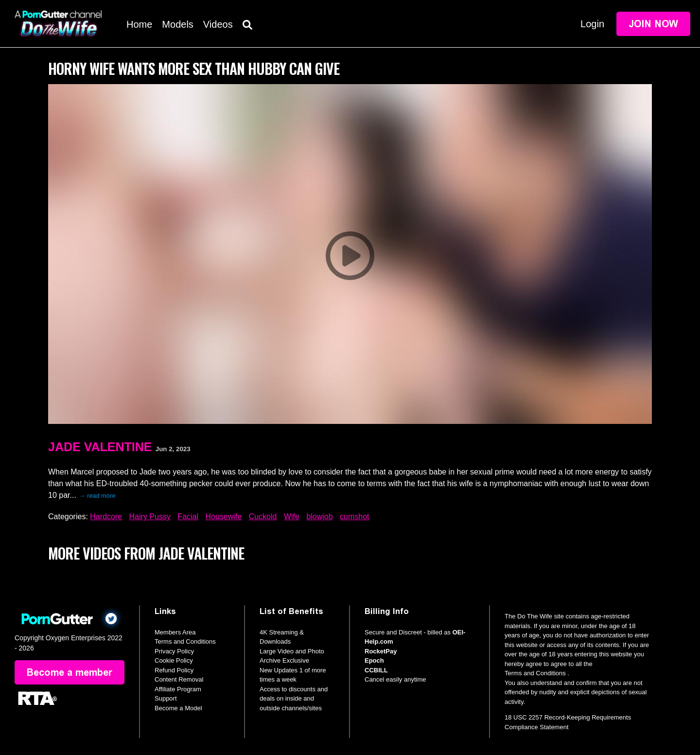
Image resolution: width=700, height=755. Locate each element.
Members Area (175, 632)
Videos (218, 24)
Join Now (653, 24)
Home (139, 24)
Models (177, 24)
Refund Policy (174, 670)
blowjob (319, 517)
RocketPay (381, 651)
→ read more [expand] (97, 496)
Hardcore (106, 517)
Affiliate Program (178, 689)
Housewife (224, 517)
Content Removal (179, 679)
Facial (188, 517)
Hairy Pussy (150, 517)
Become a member (70, 672)
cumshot (354, 517)
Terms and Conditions (185, 641)
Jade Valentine (100, 447)
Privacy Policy (174, 651)
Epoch (374, 660)
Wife (292, 517)
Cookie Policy (174, 660)
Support (166, 698)
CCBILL (376, 670)
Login (592, 24)
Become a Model (178, 708)
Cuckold (263, 517)
